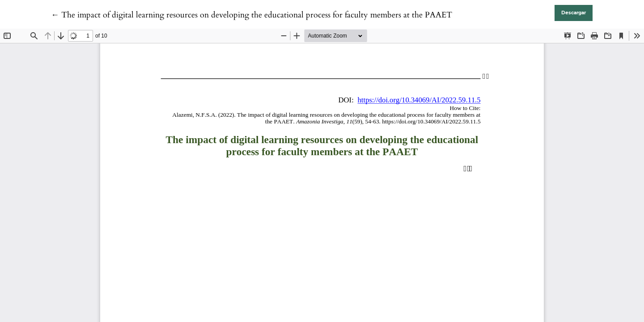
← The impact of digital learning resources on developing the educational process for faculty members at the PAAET (252, 15)
